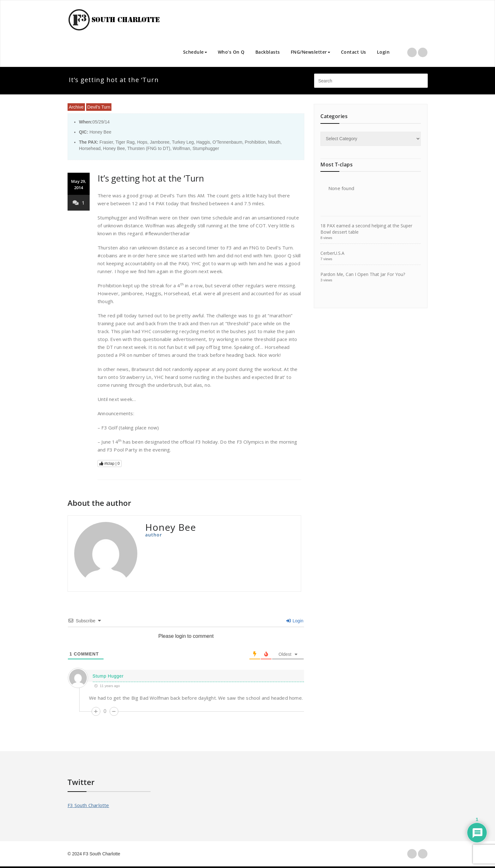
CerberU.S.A (332, 253)
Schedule (195, 52)
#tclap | (110, 464)
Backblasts (268, 52)
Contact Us (354, 52)
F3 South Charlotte (88, 805)
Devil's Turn (99, 107)
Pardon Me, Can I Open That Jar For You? (363, 274)
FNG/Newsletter (310, 52)
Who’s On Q (231, 52)
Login (383, 52)
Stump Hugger (108, 676)
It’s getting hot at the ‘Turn (151, 178)
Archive (76, 107)
